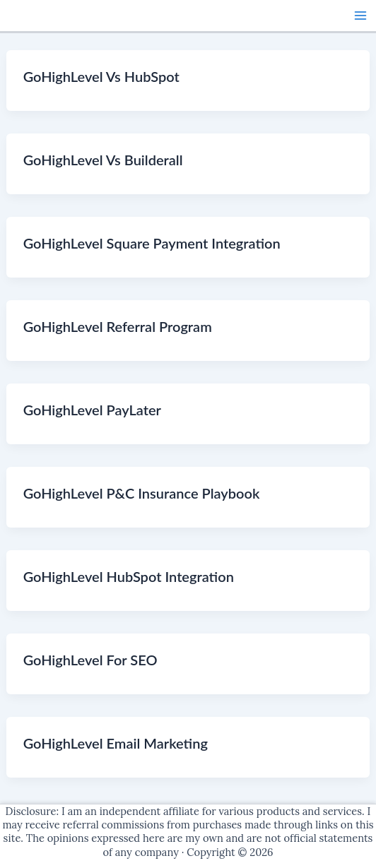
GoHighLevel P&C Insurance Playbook (142, 493)
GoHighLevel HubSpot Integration (129, 576)
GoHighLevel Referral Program (118, 326)
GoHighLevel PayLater (92, 410)
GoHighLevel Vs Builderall (103, 160)
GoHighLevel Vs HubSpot (101, 76)
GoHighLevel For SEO (90, 660)
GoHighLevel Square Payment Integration (152, 243)
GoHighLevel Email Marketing (116, 743)
